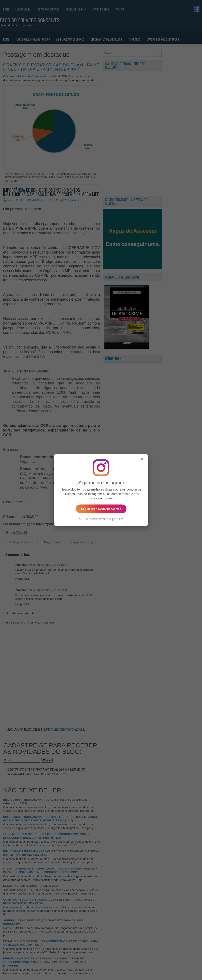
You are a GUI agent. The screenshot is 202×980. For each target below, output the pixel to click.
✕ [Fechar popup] (142, 459)
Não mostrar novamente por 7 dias (101, 519)
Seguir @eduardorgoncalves (101, 509)
